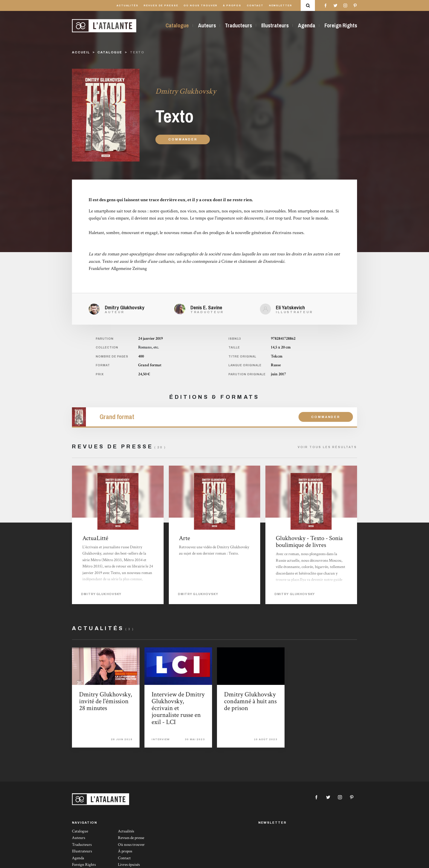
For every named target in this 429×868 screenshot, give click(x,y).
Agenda (307, 25)
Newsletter (281, 6)
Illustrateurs (275, 25)
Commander (183, 139)
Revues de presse (161, 6)
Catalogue (177, 25)
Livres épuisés (129, 865)
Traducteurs (238, 25)
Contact (255, 6)
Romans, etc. (149, 347)
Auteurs (207, 25)
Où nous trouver (201, 6)
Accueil (81, 52)
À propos (232, 6)
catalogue (110, 52)
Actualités (127, 6)
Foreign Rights (341, 25)
